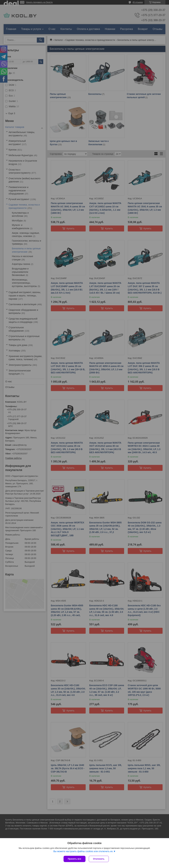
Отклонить (99, 859)
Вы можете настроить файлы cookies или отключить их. (83, 851)
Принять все (75, 859)
